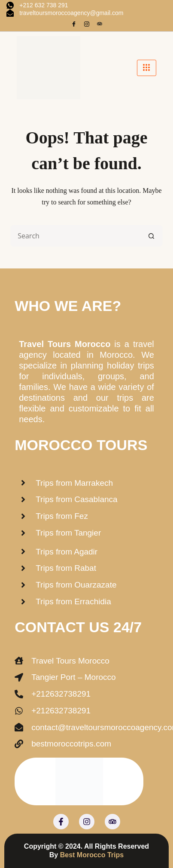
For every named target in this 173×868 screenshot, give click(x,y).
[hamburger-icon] (147, 68)
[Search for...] (76, 236)
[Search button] (152, 236)
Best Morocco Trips (92, 855)
